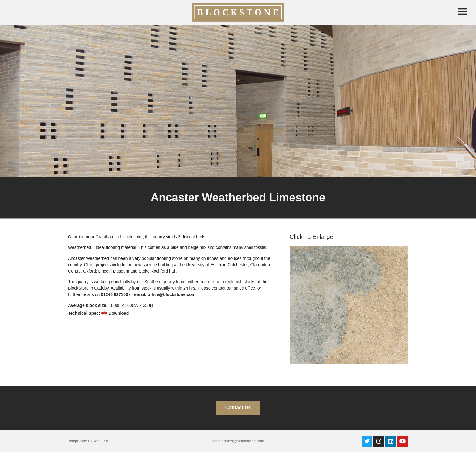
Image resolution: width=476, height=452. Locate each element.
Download (115, 313)
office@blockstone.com (172, 294)
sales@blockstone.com (244, 441)
